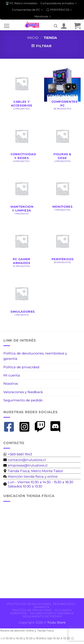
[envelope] (25, 460)
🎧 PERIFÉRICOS (59, 10)
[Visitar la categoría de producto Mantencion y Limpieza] (22, 194)
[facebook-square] (11, 427)
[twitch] (42, 427)
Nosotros (11, 383)
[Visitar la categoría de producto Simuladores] (22, 298)
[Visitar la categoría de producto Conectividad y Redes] (22, 142)
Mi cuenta (12, 375)
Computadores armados (59, 3)
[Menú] (7, 26)
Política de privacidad (21, 367)
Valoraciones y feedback (23, 392)
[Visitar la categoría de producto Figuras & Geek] (62, 142)
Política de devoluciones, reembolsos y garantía (35, 356)
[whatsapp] (18, 454)
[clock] (42, 484)
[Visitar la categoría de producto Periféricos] (62, 245)
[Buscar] (56, 26)
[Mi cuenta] (64, 26)
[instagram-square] (26, 427)
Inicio (33, 38)
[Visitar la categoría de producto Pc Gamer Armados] (22, 247)
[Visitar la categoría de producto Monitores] (62, 193)
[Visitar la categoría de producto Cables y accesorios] (22, 89)
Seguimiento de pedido (23, 400)
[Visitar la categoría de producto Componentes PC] (62, 89)
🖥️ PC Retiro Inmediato (22, 3)
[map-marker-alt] (33, 471)
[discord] (57, 427)
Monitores (43, 16)
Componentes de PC (27, 10)
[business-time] (30, 476)
